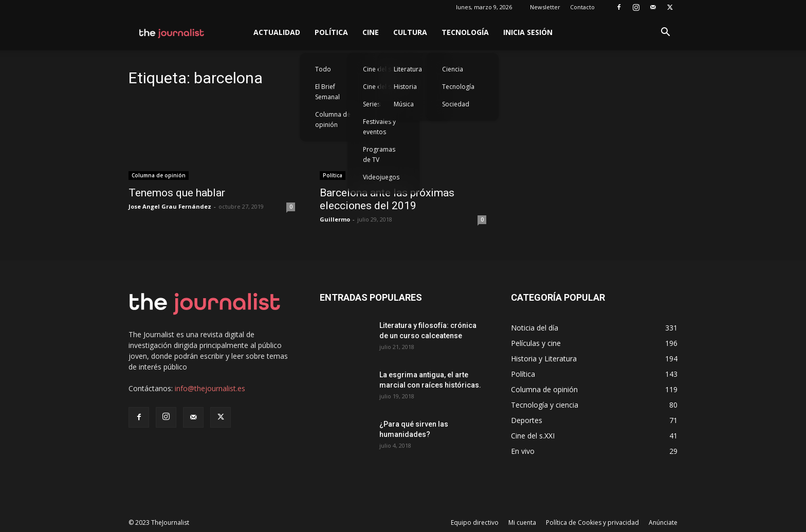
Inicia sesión (528, 32)
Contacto (582, 7)
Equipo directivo (475, 522)
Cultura (410, 32)
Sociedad (456, 104)
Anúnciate (663, 522)
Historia (405, 87)
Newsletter (545, 7)
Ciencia (453, 69)
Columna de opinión (333, 120)
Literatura (408, 69)
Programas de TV (379, 154)
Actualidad (277, 32)
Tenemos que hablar (177, 193)
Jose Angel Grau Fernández (170, 206)
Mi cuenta (522, 522)
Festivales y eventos (379, 127)
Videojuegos (381, 177)
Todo (323, 69)
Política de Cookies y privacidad (592, 522)
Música (404, 104)
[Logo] (172, 32)
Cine (371, 32)
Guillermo (335, 219)
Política (331, 32)
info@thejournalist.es (210, 388)
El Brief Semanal (327, 92)
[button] (665, 33)
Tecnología (465, 32)
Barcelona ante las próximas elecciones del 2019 (387, 199)
